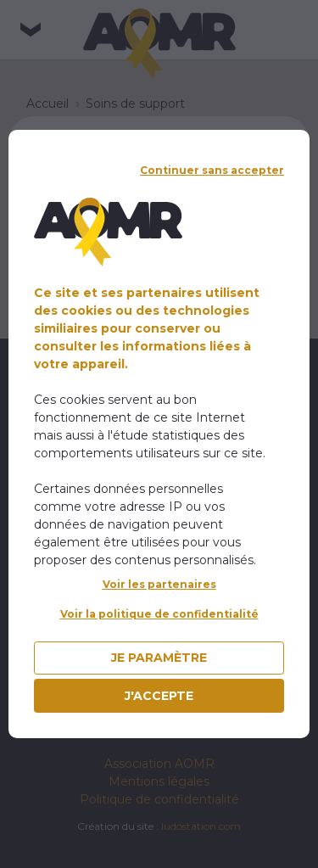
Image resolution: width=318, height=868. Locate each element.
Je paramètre (159, 658)
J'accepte (159, 696)
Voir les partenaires (159, 584)
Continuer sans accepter (212, 170)
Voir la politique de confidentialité (159, 614)
